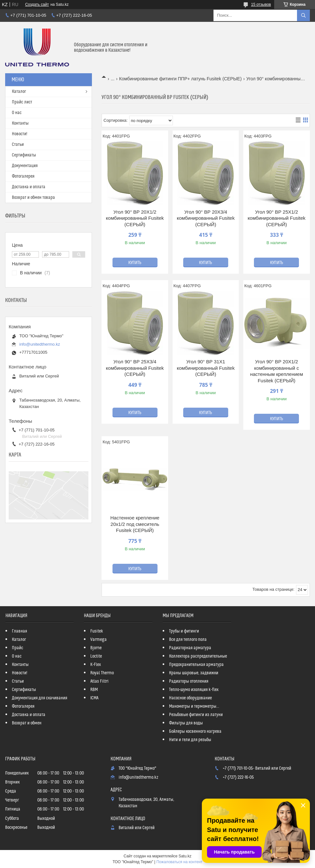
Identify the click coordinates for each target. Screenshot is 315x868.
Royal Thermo (102, 673)
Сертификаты (24, 155)
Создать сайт (37, 4)
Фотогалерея (23, 176)
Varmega (99, 640)
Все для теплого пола (188, 640)
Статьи (18, 145)
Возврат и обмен (27, 723)
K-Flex (96, 665)
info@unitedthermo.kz (40, 344)
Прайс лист (22, 102)
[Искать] (303, 15)
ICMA (94, 698)
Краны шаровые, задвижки (194, 673)
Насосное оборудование (190, 698)
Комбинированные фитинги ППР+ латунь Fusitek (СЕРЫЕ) (180, 79)
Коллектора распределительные (198, 656)
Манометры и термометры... (194, 706)
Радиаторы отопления (189, 681)
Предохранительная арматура (196, 665)
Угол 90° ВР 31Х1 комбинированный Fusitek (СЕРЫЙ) (206, 368)
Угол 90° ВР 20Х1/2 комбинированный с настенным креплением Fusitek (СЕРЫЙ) (277, 371)
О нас (17, 113)
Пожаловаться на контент (179, 862)
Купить (135, 263)
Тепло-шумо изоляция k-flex (194, 690)
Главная (19, 631)
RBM (94, 690)
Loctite (96, 656)
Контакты (20, 123)
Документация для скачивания (40, 698)
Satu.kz (185, 856)
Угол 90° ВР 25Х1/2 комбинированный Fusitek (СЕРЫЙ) (276, 218)
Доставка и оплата (29, 187)
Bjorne (96, 648)
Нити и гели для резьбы (190, 740)
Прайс (18, 648)
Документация (25, 166)
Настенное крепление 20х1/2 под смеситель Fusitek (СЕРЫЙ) (135, 524)
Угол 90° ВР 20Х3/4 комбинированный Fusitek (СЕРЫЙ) (206, 218)
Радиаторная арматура (190, 648)
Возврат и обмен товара (33, 198)
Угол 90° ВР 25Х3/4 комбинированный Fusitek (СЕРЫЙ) (135, 368)
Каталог (19, 92)
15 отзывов (261, 4)
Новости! (20, 134)
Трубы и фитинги (184, 631)
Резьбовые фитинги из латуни (196, 715)
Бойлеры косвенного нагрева (195, 731)
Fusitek (97, 631)
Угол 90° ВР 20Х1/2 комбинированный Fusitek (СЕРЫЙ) (135, 218)
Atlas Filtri (99, 681)
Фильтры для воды (186, 723)
